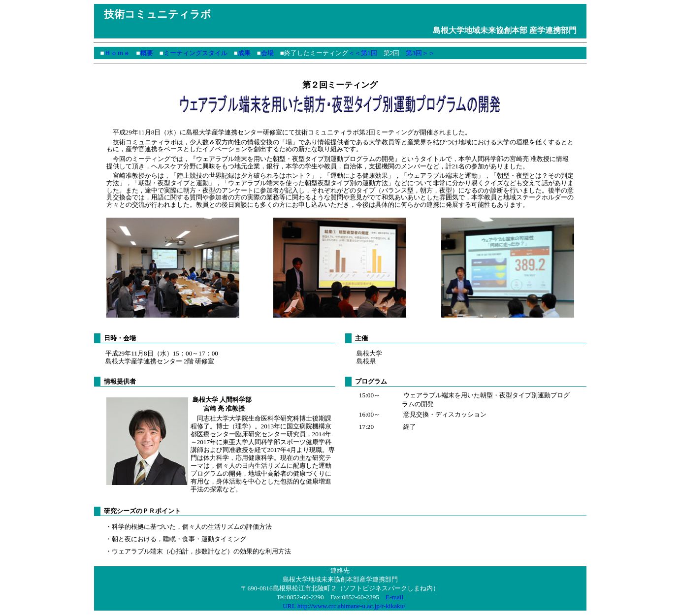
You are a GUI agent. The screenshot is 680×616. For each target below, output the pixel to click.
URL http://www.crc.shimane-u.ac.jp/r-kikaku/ (344, 607)
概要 (147, 53)
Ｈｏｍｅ (117, 53)
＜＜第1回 (363, 53)
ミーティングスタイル (195, 53)
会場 (267, 53)
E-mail (394, 599)
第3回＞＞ (420, 53)
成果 (244, 53)
